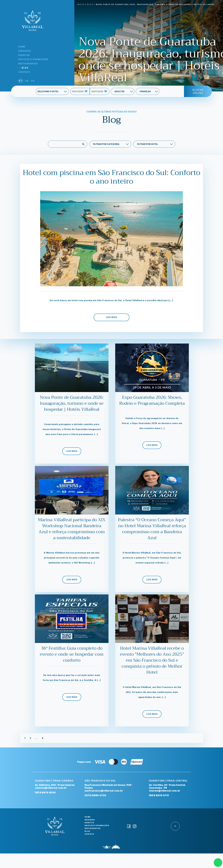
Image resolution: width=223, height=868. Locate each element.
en (27, 81)
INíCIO (81, 4)
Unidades (25, 51)
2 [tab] (157, 74)
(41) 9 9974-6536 (45, 793)
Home (22, 47)
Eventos (24, 55)
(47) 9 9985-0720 (95, 795)
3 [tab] (163, 74)
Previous (97, 73)
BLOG (90, 4)
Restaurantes (28, 64)
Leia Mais (111, 317)
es (33, 81)
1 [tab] (150, 74)
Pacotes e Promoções (33, 59)
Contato (24, 72)
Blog (25, 68)
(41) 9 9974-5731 (159, 795)
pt (21, 81)
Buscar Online (198, 91)
